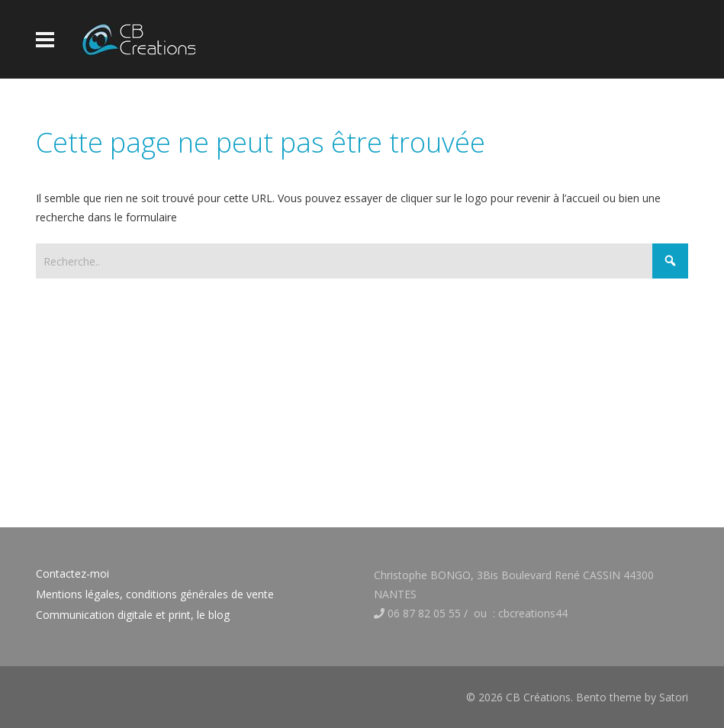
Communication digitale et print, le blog (133, 615)
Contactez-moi (72, 573)
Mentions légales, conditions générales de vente (155, 594)
